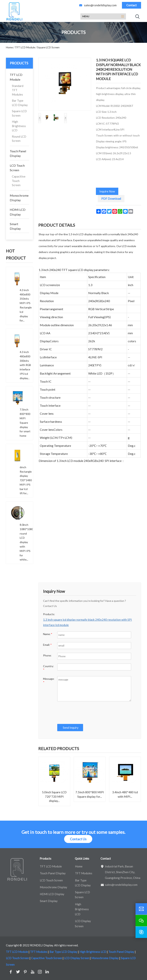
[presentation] (85, 713)
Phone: (47, 655)
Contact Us (78, 839)
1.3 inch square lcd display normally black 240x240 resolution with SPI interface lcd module (87, 622)
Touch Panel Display (18, 153)
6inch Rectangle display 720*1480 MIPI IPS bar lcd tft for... (26, 480)
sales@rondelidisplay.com (100, 5)
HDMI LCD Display (18, 212)
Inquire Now (107, 191)
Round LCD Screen (19, 139)
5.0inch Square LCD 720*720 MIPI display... (54, 796)
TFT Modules (84, 873)
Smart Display (15, 226)
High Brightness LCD (19, 126)
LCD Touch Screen (17, 168)
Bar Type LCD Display (20, 103)
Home (79, 866)
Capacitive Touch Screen (19, 181)
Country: (48, 668)
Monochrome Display (19, 198)
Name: (48, 634)
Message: (49, 680)
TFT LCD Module (16, 77)
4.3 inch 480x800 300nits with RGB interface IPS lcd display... (25, 365)
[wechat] (141, 921)
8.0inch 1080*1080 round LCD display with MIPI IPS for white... (27, 542)
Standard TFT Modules (18, 90)
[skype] (141, 932)
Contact (131, 5)
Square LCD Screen (19, 113)
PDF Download (111, 199)
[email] (141, 909)
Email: (47, 645)
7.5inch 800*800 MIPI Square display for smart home (25, 423)
